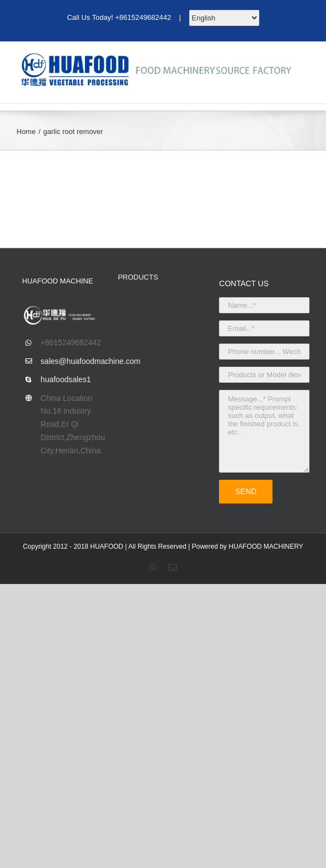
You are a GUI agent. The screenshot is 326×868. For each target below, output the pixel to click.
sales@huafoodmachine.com (71, 361)
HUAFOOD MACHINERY (266, 546)
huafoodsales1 (66, 379)
